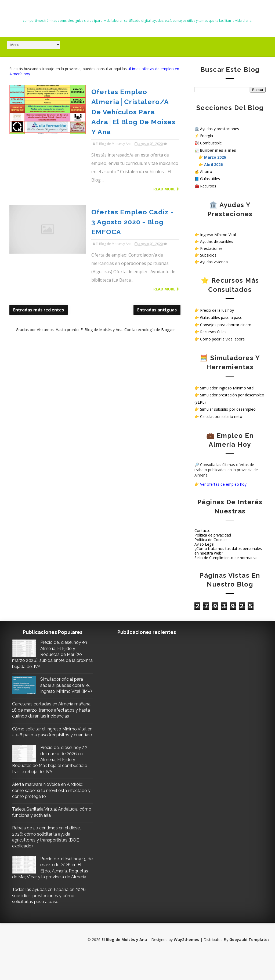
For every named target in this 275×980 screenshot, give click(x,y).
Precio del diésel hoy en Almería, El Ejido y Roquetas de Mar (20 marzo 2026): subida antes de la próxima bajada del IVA (47, 654)
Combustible (211, 143)
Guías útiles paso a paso (221, 317)
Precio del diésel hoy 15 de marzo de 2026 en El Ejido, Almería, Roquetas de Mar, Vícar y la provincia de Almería (48, 889)
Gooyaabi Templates (249, 963)
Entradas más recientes (39, 248)
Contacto (202, 530)
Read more (163, 148)
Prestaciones (211, 248)
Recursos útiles (213, 332)
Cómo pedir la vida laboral (223, 339)
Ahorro (206, 171)
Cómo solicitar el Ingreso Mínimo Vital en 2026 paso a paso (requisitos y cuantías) (49, 747)
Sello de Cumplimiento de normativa (226, 558)
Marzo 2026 (215, 157)
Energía (207, 136)
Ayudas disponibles (217, 241)
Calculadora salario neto (221, 416)
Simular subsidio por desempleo (228, 409)
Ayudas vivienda (214, 262)
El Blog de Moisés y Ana (137, 11)
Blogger (166, 268)
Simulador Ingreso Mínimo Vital (227, 388)
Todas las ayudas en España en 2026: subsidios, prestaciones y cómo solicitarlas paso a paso (43, 920)
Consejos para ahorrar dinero (226, 324)
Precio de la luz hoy (217, 310)
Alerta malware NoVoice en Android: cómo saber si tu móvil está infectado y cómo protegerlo (48, 808)
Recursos (208, 186)
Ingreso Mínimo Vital (218, 235)
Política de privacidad (213, 535)
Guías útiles (210, 179)
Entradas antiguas (153, 248)
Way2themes (187, 963)
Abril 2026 (213, 164)
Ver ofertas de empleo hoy (223, 484)
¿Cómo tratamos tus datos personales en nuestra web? (228, 551)
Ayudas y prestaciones (220, 128)
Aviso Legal (204, 544)
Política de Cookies (211, 540)
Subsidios (208, 255)
